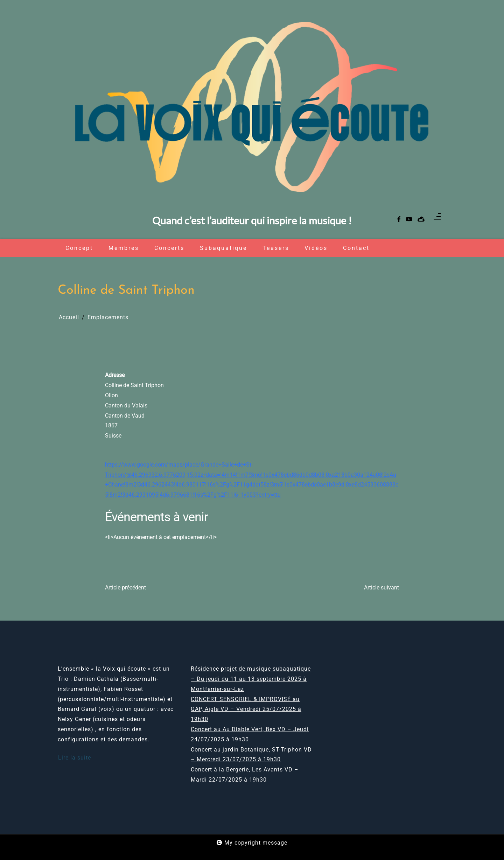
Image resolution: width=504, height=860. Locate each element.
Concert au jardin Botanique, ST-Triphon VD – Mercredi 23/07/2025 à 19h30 (251, 755)
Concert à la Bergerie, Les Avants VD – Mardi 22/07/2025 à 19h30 (245, 775)
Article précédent (125, 588)
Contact (356, 248)
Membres (124, 248)
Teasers (276, 248)
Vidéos (316, 248)
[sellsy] (421, 220)
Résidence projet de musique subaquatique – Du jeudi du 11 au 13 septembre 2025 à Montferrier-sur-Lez (251, 679)
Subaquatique (223, 248)
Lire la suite (75, 758)
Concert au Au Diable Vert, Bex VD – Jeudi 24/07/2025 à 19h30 (250, 734)
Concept (79, 248)
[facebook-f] (399, 220)
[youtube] (409, 220)
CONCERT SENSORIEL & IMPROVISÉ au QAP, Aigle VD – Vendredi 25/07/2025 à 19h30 (246, 709)
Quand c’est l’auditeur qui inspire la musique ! (252, 221)
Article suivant (381, 588)
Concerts (169, 248)
